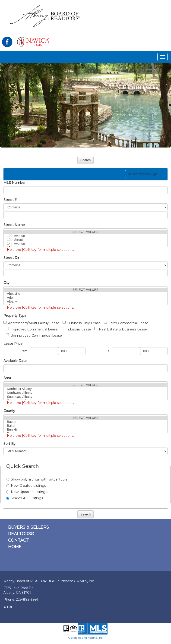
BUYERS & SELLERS (28, 527)
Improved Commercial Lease (32, 329)
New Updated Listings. (27, 492)
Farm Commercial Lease (126, 323)
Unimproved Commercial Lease (34, 335)
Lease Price (13, 344)
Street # (10, 200)
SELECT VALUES (85, 232)
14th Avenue (85, 244)
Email (8, 606)
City (6, 283)
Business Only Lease (82, 323)
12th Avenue (85, 236)
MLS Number (14, 183)
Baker (85, 426)
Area (7, 378)
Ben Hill (85, 430)
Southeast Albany (85, 397)
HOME (15, 547)
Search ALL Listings (25, 498)
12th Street (85, 240)
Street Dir (11, 258)
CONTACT (19, 540)
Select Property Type (143, 175)
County (9, 411)
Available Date (15, 361)
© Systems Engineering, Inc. (86, 638)
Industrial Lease (76, 329)
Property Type (15, 316)
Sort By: (10, 444)
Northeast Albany (85, 389)
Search (85, 160)
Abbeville (85, 294)
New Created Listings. (26, 486)
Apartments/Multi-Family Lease (31, 323)
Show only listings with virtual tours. (37, 479)
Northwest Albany (85, 393)
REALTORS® (21, 534)
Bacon (85, 422)
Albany (85, 302)
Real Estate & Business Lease (121, 329)
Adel (85, 298)
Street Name (14, 225)
